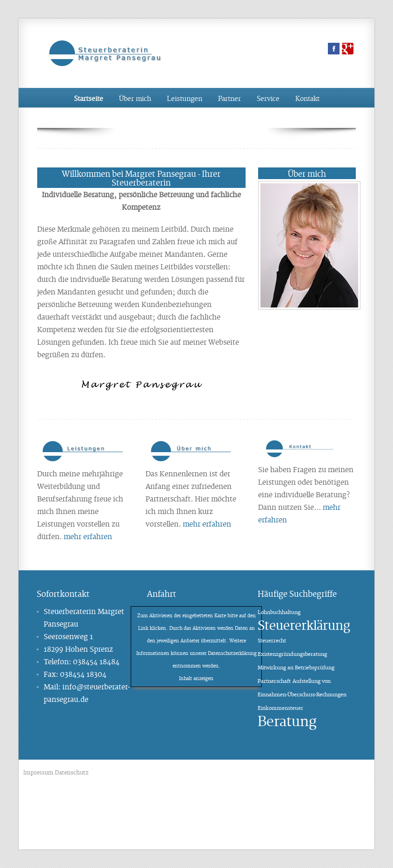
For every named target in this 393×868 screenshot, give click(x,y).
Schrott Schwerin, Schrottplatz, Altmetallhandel (231, 824)
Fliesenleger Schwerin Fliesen (310, 824)
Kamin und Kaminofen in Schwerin (223, 836)
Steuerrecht (272, 640)
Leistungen (185, 98)
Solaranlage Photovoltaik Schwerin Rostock (140, 824)
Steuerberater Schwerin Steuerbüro (300, 785)
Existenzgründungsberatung (292, 654)
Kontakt (307, 98)
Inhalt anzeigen (196, 678)
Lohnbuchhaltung (279, 612)
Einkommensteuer (280, 708)
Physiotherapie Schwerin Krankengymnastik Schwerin (210, 785)
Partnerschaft (274, 681)
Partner (230, 98)
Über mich (135, 98)
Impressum (38, 772)
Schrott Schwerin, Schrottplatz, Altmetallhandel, (135, 798)
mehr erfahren (88, 536)
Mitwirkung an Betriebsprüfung (296, 667)
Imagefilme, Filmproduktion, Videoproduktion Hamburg (146, 773)
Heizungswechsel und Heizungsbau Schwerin (249, 773)
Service (268, 98)
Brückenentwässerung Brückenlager (118, 785)
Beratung (287, 720)
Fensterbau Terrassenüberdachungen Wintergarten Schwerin (115, 811)
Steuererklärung (304, 624)
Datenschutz (72, 772)
